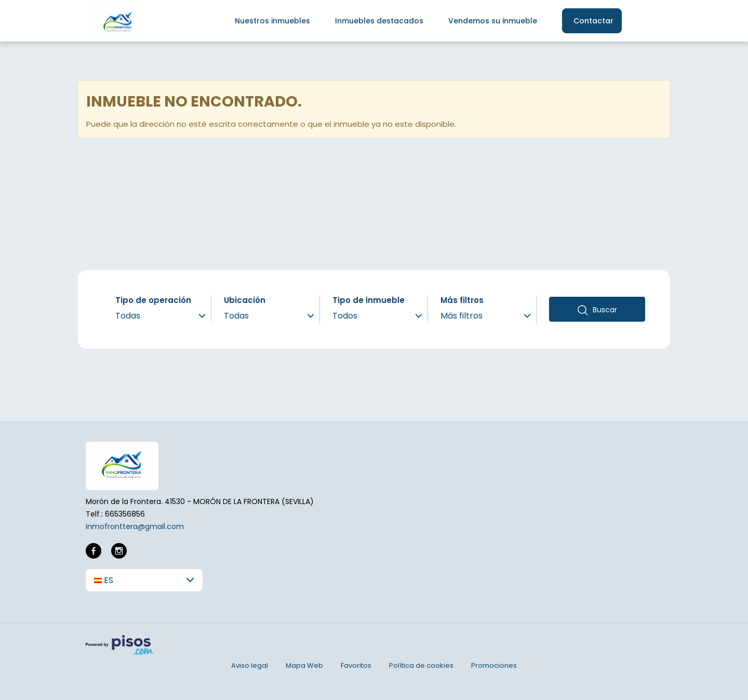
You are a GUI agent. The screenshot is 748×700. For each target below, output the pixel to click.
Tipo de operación (153, 300)
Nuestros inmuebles (272, 21)
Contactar (593, 21)
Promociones (494, 665)
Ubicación (245, 300)
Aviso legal (250, 665)
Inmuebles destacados (379, 21)
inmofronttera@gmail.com (135, 526)
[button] (144, 580)
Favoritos (356, 665)
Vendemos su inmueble (493, 21)
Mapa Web (304, 665)
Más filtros (462, 300)
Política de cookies (421, 665)
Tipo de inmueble (369, 300)
